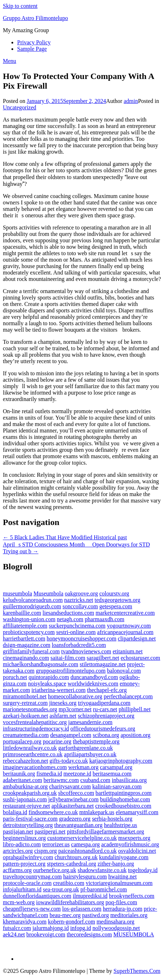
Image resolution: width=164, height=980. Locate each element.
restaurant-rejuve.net (26, 806)
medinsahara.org (115, 922)
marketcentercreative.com (125, 613)
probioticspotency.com (29, 632)
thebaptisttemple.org (96, 741)
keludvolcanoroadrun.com (33, 600)
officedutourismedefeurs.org (103, 729)
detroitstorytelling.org (28, 825)
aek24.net (14, 934)
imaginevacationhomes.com (35, 767)
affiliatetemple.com (25, 626)
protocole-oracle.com (27, 883)
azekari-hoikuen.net (26, 716)
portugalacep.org (22, 741)
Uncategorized (19, 107)
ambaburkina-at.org (25, 786)
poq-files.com (121, 902)
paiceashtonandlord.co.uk (88, 851)
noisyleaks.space (47, 684)
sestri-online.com (76, 632)
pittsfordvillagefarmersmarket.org (105, 831)
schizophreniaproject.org (106, 716)
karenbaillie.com (22, 613)
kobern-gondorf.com (71, 922)
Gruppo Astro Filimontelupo (35, 18)
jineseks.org (63, 703)
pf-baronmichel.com (104, 889)
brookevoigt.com (46, 934)
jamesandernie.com (90, 722)
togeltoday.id (143, 870)
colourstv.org (114, 593)
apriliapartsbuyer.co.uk (90, 754)
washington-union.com (29, 619)
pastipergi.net (50, 831)
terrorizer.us (56, 844)
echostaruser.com (141, 658)
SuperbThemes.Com (137, 971)
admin (131, 101)
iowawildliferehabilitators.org (70, 902)
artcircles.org (18, 851)
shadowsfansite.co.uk (102, 870)
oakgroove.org (81, 593)
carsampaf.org (116, 767)
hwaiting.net (123, 877)
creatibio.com (69, 883)
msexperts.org (134, 838)
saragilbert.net (103, 658)
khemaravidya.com (25, 922)
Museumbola (49, 593)
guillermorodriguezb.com (32, 606)
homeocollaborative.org (75, 696)
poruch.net (15, 677)
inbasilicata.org (129, 780)
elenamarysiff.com (137, 812)
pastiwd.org (96, 915)
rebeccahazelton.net (26, 761)
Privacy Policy (34, 42)
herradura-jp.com (123, 909)
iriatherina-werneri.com (58, 690)
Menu (9, 61)
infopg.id (80, 928)
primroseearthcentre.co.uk (33, 754)
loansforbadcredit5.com (79, 645)
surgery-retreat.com (25, 703)
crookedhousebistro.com (123, 806)
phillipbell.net (135, 709)
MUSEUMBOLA (134, 934)
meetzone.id (77, 774)
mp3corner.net (75, 709)
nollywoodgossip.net (116, 928)
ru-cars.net (105, 709)
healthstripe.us (121, 825)
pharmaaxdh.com (105, 619)
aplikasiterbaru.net (73, 806)
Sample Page (32, 49)
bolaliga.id (15, 812)
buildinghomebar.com (125, 799)
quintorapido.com (49, 677)
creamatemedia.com (26, 735)
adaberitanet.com (23, 780)
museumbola (18, 593)
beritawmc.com (61, 780)
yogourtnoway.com (129, 626)
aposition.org (135, 735)
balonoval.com (124, 671)
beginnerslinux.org (24, 838)
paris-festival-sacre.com (30, 819)
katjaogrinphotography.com (121, 761)
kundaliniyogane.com (124, 857)
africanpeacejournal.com (125, 632)
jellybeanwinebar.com (73, 799)
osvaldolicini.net (137, 851)
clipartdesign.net (137, 639)
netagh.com (70, 619)
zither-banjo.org (116, 864)
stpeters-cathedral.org (71, 864)
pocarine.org (57, 741)
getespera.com (116, 606)
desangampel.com (71, 735)
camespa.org (85, 844)
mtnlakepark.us (97, 812)
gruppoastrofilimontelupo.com (71, 671)
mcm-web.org (19, 902)
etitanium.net (128, 651)
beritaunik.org (19, 774)
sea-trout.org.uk (61, 889)
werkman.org (83, 767)
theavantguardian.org (78, 825)
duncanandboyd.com (94, 677)
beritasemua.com (112, 774)
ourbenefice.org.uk (55, 870)
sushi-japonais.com (25, 799)
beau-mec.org (65, 915)
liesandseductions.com (68, 613)
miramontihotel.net (25, 696)
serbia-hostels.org (112, 819)
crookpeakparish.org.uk (30, 793)
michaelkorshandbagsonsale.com (41, 664)
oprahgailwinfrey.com (28, 857)
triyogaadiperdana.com (104, 703)
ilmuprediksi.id (90, 896)
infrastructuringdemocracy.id (36, 729)
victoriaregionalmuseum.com (119, 883)
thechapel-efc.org (107, 690)
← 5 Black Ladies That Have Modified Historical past (65, 537)
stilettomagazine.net (103, 664)
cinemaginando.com (26, 658)
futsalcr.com (17, 928)
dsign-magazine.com (27, 645)
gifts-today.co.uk (69, 761)
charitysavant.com (70, 786)
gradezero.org (75, 819)
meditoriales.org (129, 915)
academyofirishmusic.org (130, 844)
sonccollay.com (80, 606)
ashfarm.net (63, 716)
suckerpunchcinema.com (77, 626)
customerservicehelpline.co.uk (82, 838)
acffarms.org (17, 870)
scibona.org (106, 735)
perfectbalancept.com (128, 696)
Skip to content (20, 6)
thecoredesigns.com (90, 934)
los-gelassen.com (82, 909)
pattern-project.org (24, 864)
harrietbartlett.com (24, 639)
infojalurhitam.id (22, 889)
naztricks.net (79, 600)
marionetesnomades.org (30, 709)
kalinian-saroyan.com (117, 786)
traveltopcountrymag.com (32, 877)
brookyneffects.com (132, 896)
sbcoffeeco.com (76, 793)
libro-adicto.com (22, 844)
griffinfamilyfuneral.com (31, 651)
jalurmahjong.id (51, 928)
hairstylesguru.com (85, 877)
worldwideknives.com (93, 684)
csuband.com (95, 780)
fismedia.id (49, 774)
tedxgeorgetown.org (118, 600)
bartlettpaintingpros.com (123, 793)
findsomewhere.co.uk (53, 812)
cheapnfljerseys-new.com (32, 909)
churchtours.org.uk (76, 857)
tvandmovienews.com (86, 651)
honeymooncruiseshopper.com (82, 639)
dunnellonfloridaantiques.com (37, 896)
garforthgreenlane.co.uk (86, 748)
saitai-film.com (68, 658)
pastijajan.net (18, 831)
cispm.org (46, 851)
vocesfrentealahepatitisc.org (35, 722)
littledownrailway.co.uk (30, 748)
